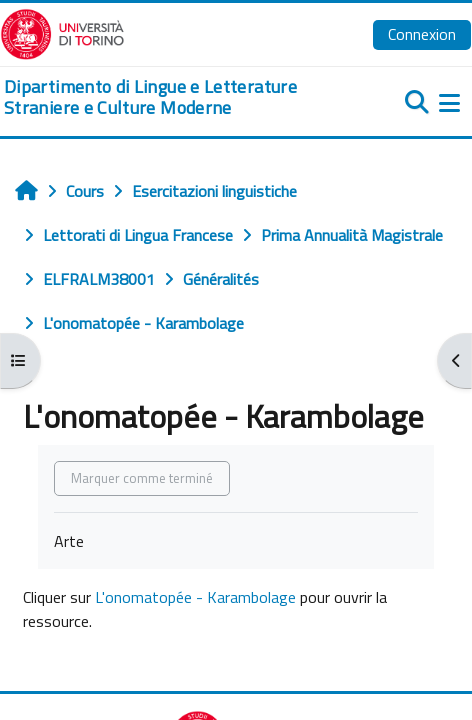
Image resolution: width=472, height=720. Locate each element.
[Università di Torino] (62, 32)
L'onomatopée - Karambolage (195, 597)
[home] (157, 97)
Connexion (422, 34)
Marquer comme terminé (142, 478)
